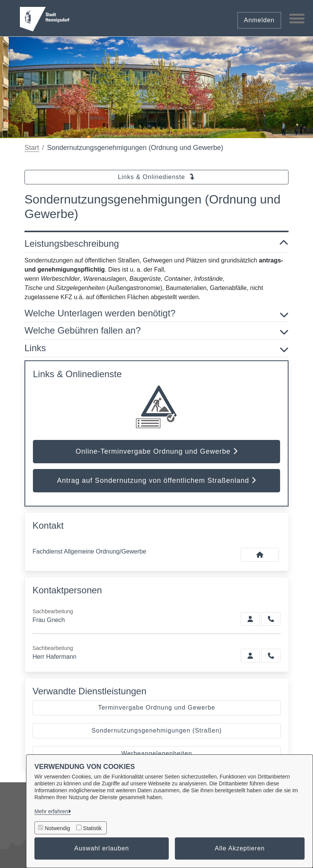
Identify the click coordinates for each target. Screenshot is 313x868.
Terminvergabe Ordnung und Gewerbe (156, 708)
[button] (215, 17)
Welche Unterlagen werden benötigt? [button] (156, 313)
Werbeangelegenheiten (157, 753)
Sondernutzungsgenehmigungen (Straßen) (156, 730)
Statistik (92, 828)
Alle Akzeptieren (240, 848)
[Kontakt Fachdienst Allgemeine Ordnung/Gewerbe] (260, 555)
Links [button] (156, 348)
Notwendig (57, 828)
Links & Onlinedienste (156, 177)
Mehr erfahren (51, 811)
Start (32, 148)
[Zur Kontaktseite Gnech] (250, 619)
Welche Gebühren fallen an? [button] (156, 331)
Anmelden (259, 20)
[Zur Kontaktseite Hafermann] (250, 656)
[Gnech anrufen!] (271, 619)
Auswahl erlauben (102, 848)
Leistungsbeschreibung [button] (156, 244)
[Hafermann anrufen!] (271, 656)
